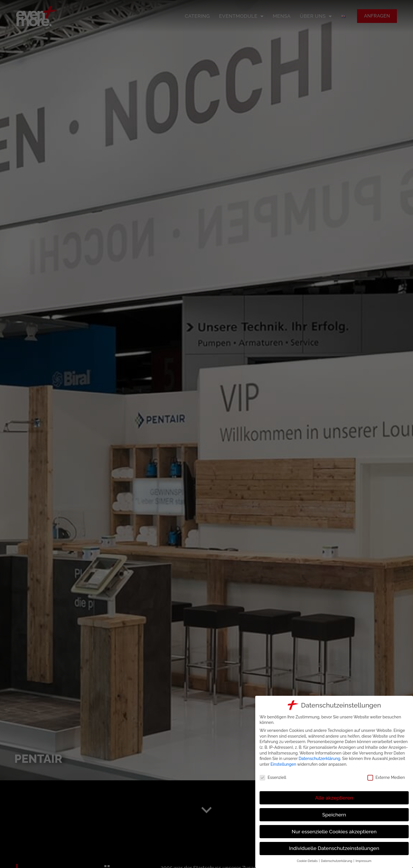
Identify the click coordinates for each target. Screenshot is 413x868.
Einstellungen (284, 764)
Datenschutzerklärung (320, 759)
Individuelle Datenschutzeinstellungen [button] (335, 848)
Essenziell (273, 778)
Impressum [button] (364, 861)
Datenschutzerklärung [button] (338, 861)
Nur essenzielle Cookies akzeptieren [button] (335, 832)
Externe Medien (387, 778)
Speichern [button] (335, 815)
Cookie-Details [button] (308, 861)
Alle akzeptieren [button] (335, 798)
